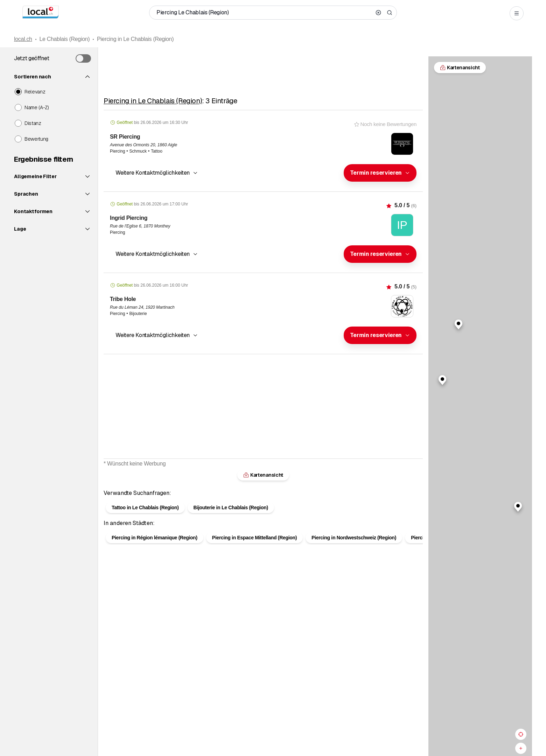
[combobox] (380, 173)
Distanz (33, 123)
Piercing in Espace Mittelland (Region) (254, 538)
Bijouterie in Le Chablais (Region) (231, 507)
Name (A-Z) (37, 107)
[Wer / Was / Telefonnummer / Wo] (264, 13)
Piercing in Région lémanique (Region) (155, 538)
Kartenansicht (263, 475)
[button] (380, 173)
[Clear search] (378, 13)
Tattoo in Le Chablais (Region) (145, 507)
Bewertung (36, 139)
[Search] (390, 13)
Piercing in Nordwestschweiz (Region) (354, 538)
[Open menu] (517, 13)
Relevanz (35, 92)
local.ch (23, 39)
